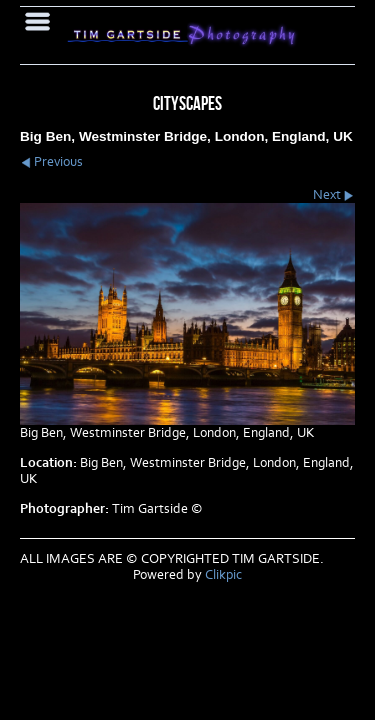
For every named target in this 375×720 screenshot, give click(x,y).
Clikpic (223, 575)
